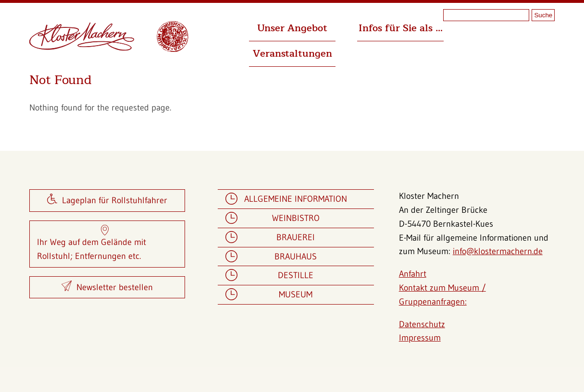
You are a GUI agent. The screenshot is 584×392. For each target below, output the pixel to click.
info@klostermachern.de (498, 251)
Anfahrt (413, 274)
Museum (296, 295)
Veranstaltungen (292, 54)
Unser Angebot (292, 28)
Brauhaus (296, 257)
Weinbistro (296, 218)
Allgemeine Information (296, 199)
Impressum (420, 338)
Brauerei (296, 238)
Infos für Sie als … (401, 28)
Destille (296, 276)
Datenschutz (422, 324)
